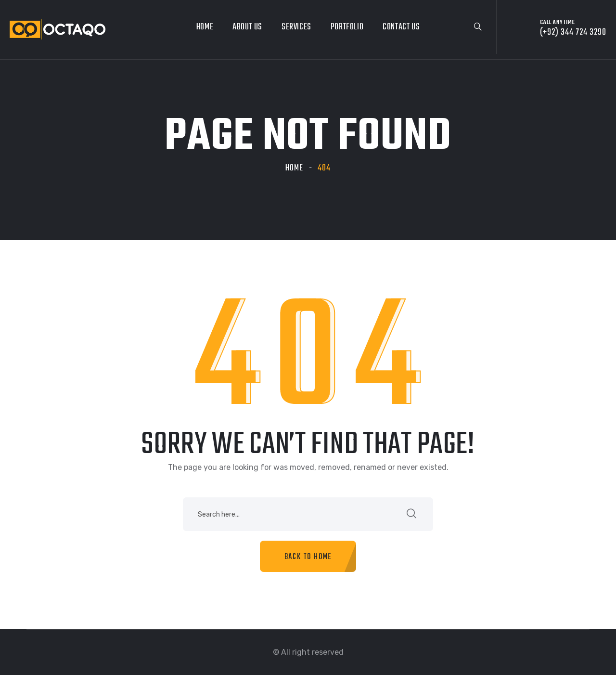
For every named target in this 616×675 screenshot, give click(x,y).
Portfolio (347, 27)
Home (205, 27)
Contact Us (401, 27)
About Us (247, 27)
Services (296, 27)
